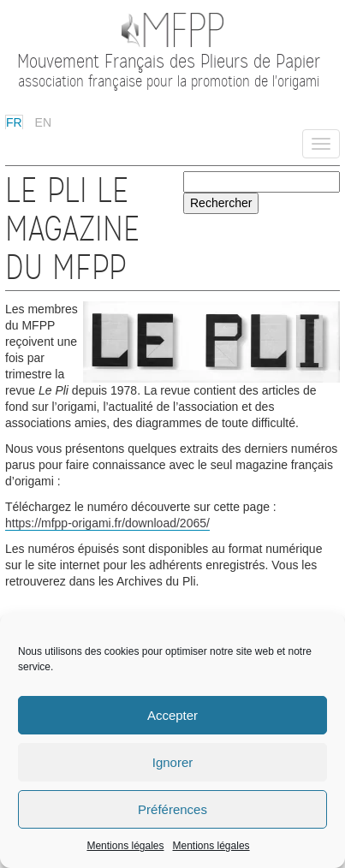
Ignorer (173, 762)
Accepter (172, 715)
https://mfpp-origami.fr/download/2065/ (107, 523)
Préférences (172, 809)
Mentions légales (125, 846)
